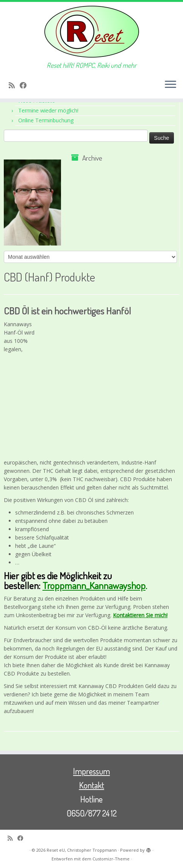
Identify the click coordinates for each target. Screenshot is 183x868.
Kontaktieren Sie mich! (140, 615)
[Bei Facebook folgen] (26, 85)
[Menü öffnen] (170, 85)
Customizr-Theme (111, 859)
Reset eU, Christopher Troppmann (82, 850)
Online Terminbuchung (46, 120)
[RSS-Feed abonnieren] (14, 85)
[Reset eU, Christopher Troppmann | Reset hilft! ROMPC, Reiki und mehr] (91, 32)
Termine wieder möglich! (48, 110)
